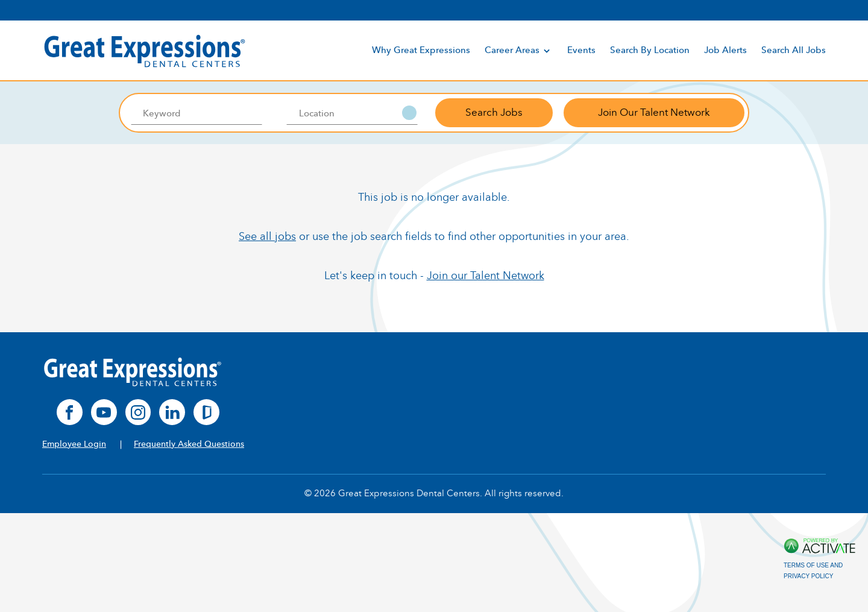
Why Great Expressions (421, 50)
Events (581, 50)
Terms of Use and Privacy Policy (813, 571)
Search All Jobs (794, 50)
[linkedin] (172, 412)
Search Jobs (494, 112)
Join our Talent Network (486, 276)
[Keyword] (196, 113)
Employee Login (74, 444)
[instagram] (138, 412)
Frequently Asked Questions (189, 444)
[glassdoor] (206, 412)
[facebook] (70, 412)
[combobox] (352, 113)
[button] (409, 113)
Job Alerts (725, 50)
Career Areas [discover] (519, 51)
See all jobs (267, 236)
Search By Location (650, 50)
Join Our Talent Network (654, 112)
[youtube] (104, 412)
